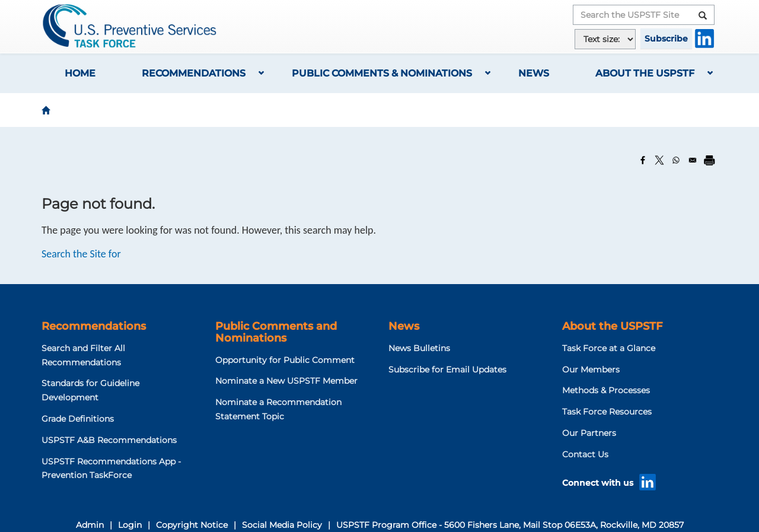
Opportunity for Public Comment (285, 360)
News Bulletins (419, 348)
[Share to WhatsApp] (676, 160)
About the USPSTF (645, 73)
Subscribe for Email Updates (447, 369)
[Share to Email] (693, 160)
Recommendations (194, 73)
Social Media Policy (282, 525)
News (534, 73)
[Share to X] (659, 160)
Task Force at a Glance (609, 348)
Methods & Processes (606, 390)
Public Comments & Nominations (382, 73)
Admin (90, 525)
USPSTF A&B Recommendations (109, 440)
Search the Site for (81, 254)
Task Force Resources (607, 412)
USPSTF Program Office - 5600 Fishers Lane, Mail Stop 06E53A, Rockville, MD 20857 (510, 525)
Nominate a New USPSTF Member (286, 381)
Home (80, 73)
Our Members (591, 369)
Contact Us (585, 454)
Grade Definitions (78, 419)
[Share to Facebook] (643, 160)
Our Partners (589, 433)
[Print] (709, 160)
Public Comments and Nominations (276, 332)
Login (130, 525)
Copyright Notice (192, 525)
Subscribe (666, 39)
